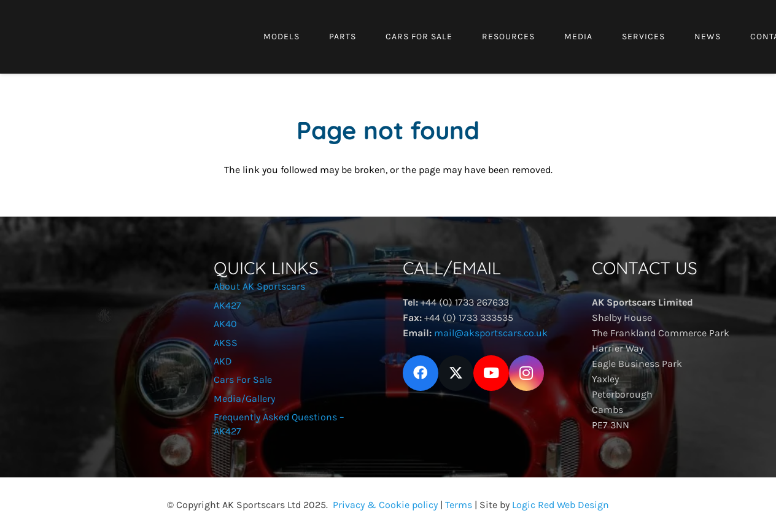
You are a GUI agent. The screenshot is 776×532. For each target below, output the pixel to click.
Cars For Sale (243, 380)
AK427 (227, 305)
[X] (456, 373)
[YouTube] (491, 373)
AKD (223, 361)
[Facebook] (421, 373)
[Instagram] (527, 373)
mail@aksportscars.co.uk (491, 333)
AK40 (225, 324)
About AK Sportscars (259, 286)
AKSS (226, 343)
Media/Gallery (244, 399)
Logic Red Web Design (561, 505)
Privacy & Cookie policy (385, 505)
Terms (459, 505)
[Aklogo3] (49, 58)
